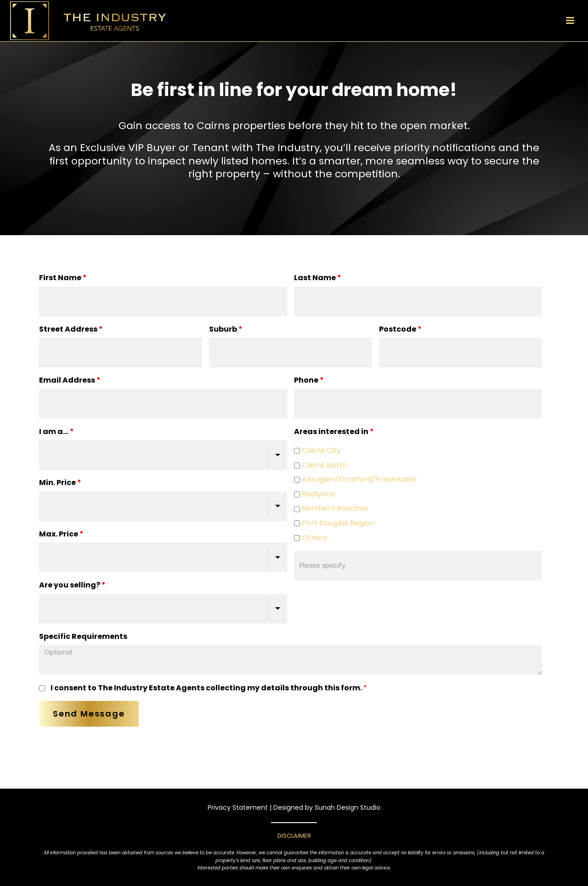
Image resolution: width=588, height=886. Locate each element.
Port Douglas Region (334, 524)
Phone (309, 380)
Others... (313, 539)
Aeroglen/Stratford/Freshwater (356, 480)
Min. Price (60, 483)
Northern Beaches (331, 509)
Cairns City (317, 451)
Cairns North (321, 466)
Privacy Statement (238, 807)
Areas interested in (334, 432)
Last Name (318, 278)
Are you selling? (72, 585)
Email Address (70, 380)
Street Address (71, 329)
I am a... (57, 432)
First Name (63, 278)
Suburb (226, 329)
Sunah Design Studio (348, 807)
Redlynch (315, 495)
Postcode (400, 329)
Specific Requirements (83, 636)
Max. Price (61, 534)
